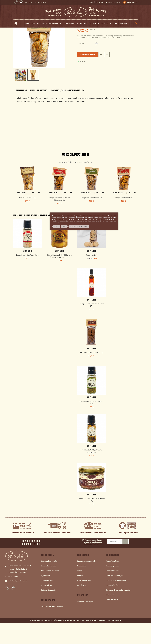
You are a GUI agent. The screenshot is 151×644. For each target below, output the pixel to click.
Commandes (82, 587)
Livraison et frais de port (115, 596)
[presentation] (70, 563)
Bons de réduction (84, 601)
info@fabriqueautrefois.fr (18, 602)
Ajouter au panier (91, 75)
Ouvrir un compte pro (85, 622)
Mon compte (83, 575)
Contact (31, 2)
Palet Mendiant (92, 276)
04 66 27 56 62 (13, 597)
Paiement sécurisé (113, 592)
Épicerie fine (46, 596)
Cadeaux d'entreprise (49, 611)
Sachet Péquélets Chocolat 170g (92, 373)
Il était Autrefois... (112, 582)
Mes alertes (81, 606)
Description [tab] (21, 111)
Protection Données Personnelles (118, 611)
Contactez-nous (112, 620)
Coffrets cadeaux (47, 601)
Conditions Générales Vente (116, 601)
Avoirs (79, 592)
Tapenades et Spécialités (50, 592)
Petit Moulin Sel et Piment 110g (27, 276)
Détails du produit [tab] (38, 111)
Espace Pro (100, 2)
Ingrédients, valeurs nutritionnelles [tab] (67, 111)
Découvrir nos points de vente (52, 627)
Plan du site (110, 616)
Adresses (80, 596)
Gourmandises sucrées (49, 582)
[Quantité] (92, 64)
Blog (92, 2)
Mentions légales (112, 606)
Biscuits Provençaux (48, 587)
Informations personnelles (87, 582)
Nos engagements (113, 587)
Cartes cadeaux (47, 606)
